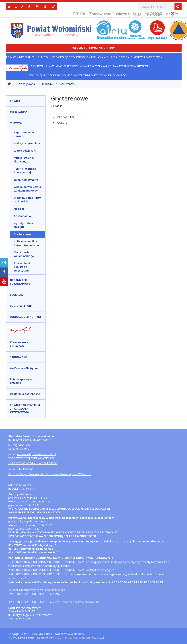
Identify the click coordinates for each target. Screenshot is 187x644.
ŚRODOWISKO (75, 66)
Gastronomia (22, 216)
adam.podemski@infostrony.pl (86, 638)
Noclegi (19, 209)
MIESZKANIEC (28, 57)
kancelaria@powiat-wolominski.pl (36, 454)
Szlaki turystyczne (26, 180)
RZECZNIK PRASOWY (21, 469)
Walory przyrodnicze (27, 143)
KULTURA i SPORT (118, 57)
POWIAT (12, 57)
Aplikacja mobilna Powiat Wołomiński (26, 243)
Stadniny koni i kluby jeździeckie (27, 200)
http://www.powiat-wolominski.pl (35, 458)
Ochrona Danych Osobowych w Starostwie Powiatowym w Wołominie (50, 474)
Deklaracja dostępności (45, 75)
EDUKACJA (98, 57)
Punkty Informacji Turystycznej (25, 171)
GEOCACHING (66, 117)
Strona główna (26, 84)
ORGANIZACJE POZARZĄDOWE (71, 57)
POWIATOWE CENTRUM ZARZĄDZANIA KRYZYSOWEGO (94, 75)
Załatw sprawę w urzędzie (131, 66)
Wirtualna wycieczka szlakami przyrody (27, 189)
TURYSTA (44, 57)
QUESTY (62, 123)
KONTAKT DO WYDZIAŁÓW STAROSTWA (33, 463)
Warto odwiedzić (25, 151)
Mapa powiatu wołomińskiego (24, 254)
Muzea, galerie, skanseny (24, 160)
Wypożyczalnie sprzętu (23, 225)
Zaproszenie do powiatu (24, 134)
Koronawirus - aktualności (47, 66)
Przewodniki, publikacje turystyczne (22, 267)
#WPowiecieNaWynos (98, 66)
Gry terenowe (68, 84)
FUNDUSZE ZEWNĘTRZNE (147, 57)
